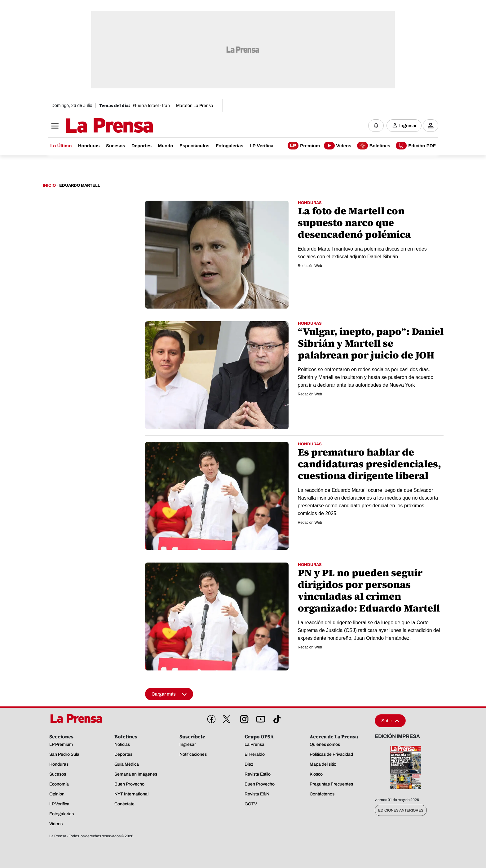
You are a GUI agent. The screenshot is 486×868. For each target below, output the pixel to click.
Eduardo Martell (80, 185)
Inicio (49, 185)
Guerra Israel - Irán (151, 106)
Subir (390, 721)
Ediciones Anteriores (401, 810)
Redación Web (310, 266)
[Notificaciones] (376, 126)
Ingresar (408, 126)
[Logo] (94, 126)
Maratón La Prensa (195, 106)
